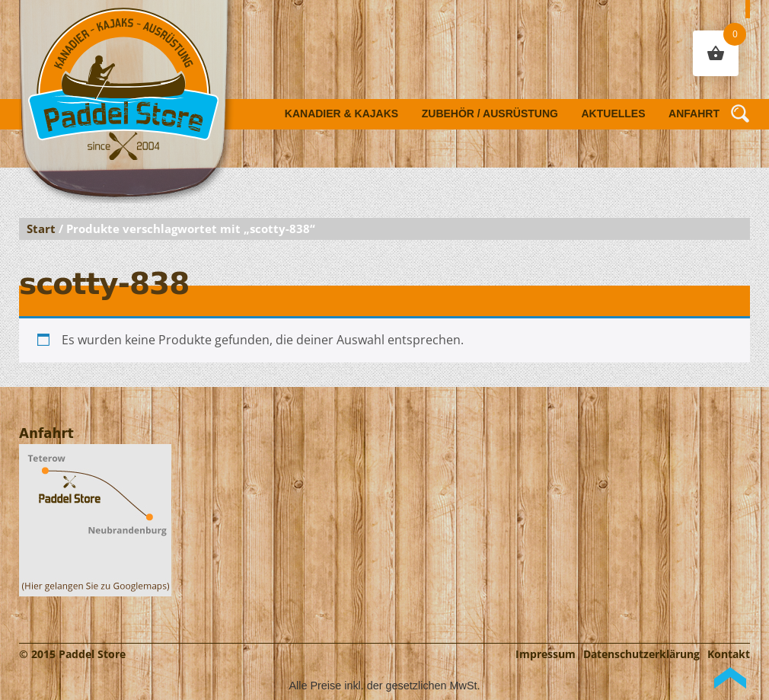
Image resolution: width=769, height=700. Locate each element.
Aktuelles (614, 113)
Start (41, 229)
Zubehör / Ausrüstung (490, 113)
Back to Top (730, 678)
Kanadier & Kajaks (341, 113)
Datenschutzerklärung (641, 654)
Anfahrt (694, 113)
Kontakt (729, 654)
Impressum (546, 654)
